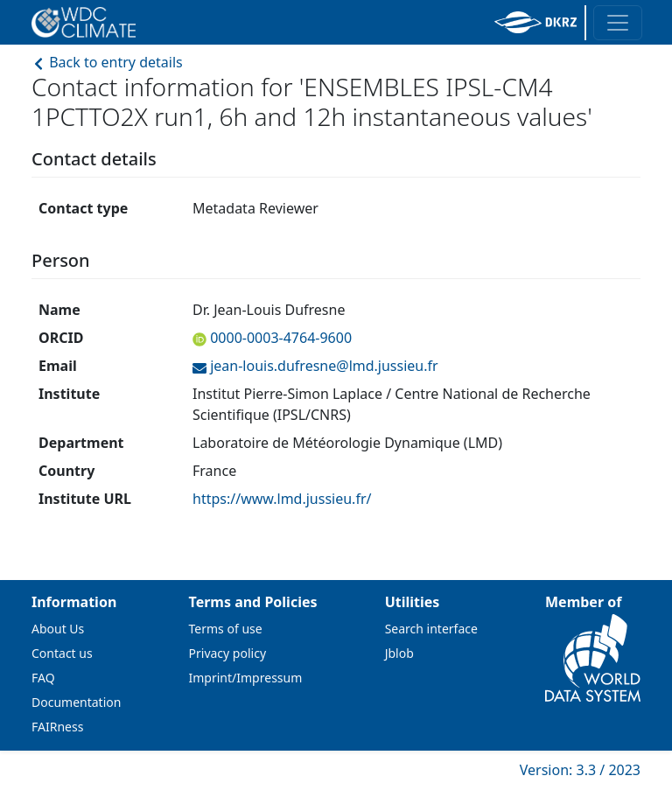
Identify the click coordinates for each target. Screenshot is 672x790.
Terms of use (226, 629)
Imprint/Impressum (246, 678)
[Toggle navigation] (618, 23)
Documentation (76, 702)
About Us (58, 629)
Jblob (399, 653)
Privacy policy (228, 653)
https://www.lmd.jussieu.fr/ (282, 499)
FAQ (43, 678)
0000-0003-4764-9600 (279, 338)
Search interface (431, 629)
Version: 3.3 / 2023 (580, 770)
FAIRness (57, 727)
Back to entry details (107, 62)
